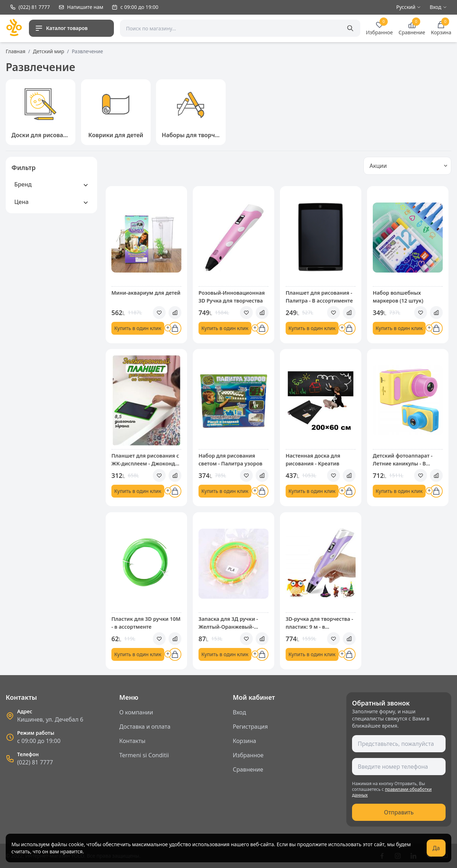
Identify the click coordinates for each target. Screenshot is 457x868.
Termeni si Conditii (144, 755)
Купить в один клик (138, 328)
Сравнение (248, 769)
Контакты (132, 741)
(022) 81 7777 (35, 762)
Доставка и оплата (145, 727)
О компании (136, 712)
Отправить (399, 812)
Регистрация (250, 727)
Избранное (248, 755)
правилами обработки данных (392, 792)
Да (436, 848)
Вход (239, 712)
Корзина (244, 741)
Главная (16, 51)
